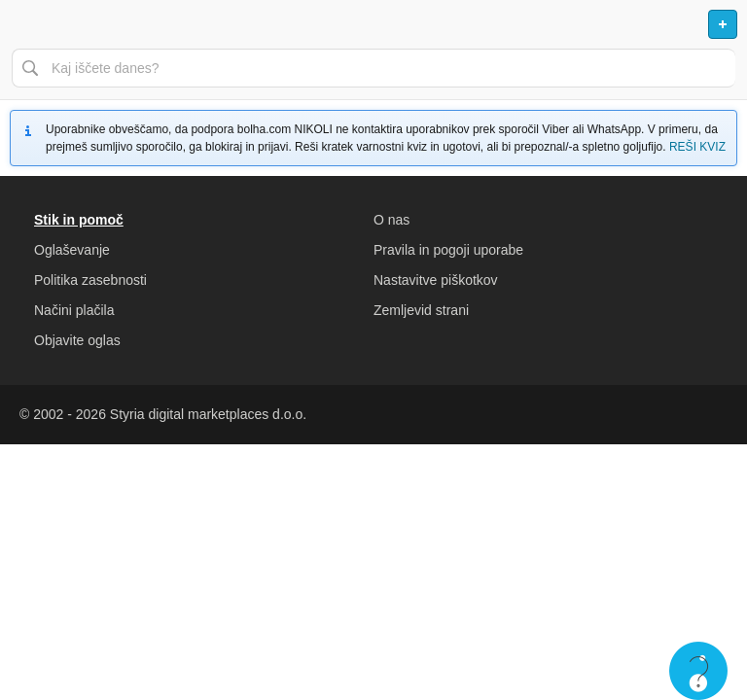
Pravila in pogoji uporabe (448, 250)
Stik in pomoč (79, 220)
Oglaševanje (72, 250)
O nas (391, 220)
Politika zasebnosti (90, 280)
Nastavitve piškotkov (436, 280)
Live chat (698, 671)
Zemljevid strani (421, 310)
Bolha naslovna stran (373, 24)
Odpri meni (23, 24)
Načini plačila (74, 310)
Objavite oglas (77, 340)
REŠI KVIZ (697, 147)
